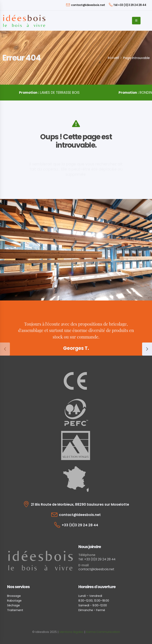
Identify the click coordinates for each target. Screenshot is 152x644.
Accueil (113, 58)
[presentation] (5, 349)
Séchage (13, 605)
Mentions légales (71, 632)
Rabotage (14, 601)
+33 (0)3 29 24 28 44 (80, 525)
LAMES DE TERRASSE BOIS (49, 93)
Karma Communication (103, 632)
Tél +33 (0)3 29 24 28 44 (128, 5)
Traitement (15, 610)
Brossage (14, 596)
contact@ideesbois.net (86, 5)
